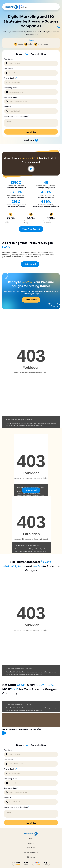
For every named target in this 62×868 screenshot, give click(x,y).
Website (7, 798)
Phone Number (10, 769)
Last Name (9, 760)
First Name (9, 750)
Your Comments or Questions (17, 807)
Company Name (11, 788)
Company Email (11, 779)
